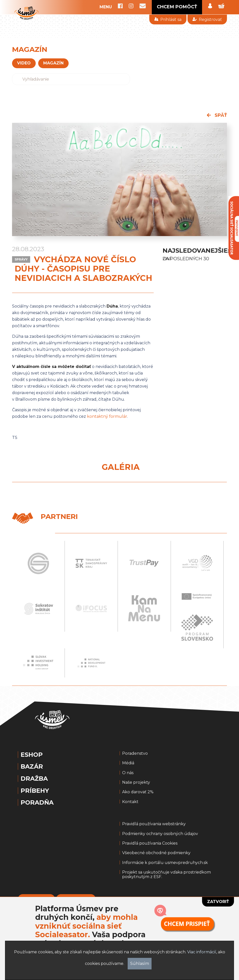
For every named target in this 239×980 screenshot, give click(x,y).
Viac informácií (202, 952)
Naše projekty (136, 782)
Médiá (128, 763)
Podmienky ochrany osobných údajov (160, 834)
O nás (128, 773)
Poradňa (37, 803)
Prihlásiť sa (168, 20)
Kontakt (130, 802)
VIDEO (24, 63)
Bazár (32, 767)
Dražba (34, 779)
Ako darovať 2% (138, 792)
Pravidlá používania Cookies (150, 843)
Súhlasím (140, 964)
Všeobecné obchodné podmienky (156, 853)
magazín (53, 63)
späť (217, 115)
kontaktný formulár (107, 416)
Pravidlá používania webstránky (154, 824)
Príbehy (35, 791)
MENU (106, 7)
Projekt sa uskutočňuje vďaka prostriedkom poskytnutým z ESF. (166, 875)
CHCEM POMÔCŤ (177, 7)
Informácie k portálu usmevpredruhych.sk (165, 863)
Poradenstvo (135, 753)
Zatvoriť (218, 902)
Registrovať (207, 20)
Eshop (32, 755)
